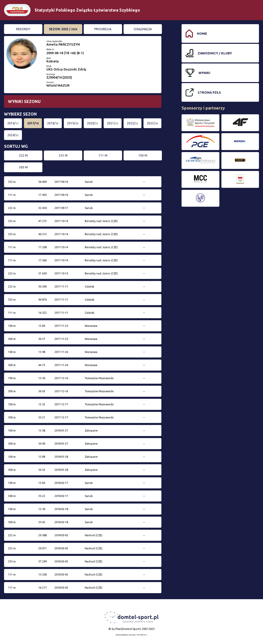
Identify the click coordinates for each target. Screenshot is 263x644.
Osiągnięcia (143, 29)
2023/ (152, 123)
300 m (23, 167)
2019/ (73, 123)
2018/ (53, 123)
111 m (103, 155)
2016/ (13, 123)
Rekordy (23, 29)
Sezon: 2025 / (63, 29)
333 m (63, 155)
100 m (143, 155)
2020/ (93, 123)
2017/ (33, 123)
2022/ (133, 123)
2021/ (113, 123)
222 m (23, 155)
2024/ (13, 135)
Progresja (103, 29)
